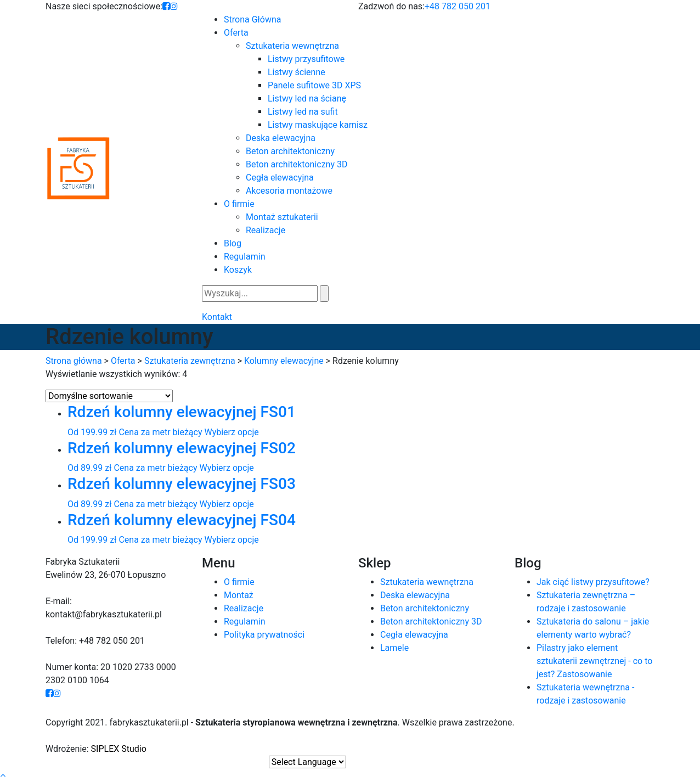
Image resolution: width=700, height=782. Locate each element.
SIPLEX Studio (119, 749)
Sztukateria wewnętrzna (427, 582)
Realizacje (244, 608)
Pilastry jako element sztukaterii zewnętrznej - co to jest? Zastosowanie (594, 661)
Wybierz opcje (231, 432)
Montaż (239, 595)
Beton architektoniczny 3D (431, 621)
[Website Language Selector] (307, 762)
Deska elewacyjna (415, 595)
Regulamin (245, 621)
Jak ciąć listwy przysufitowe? (593, 582)
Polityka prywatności (264, 635)
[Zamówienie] (109, 396)
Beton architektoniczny (425, 608)
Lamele (394, 648)
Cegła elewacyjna (414, 635)
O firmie (239, 582)
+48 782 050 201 (458, 6)
